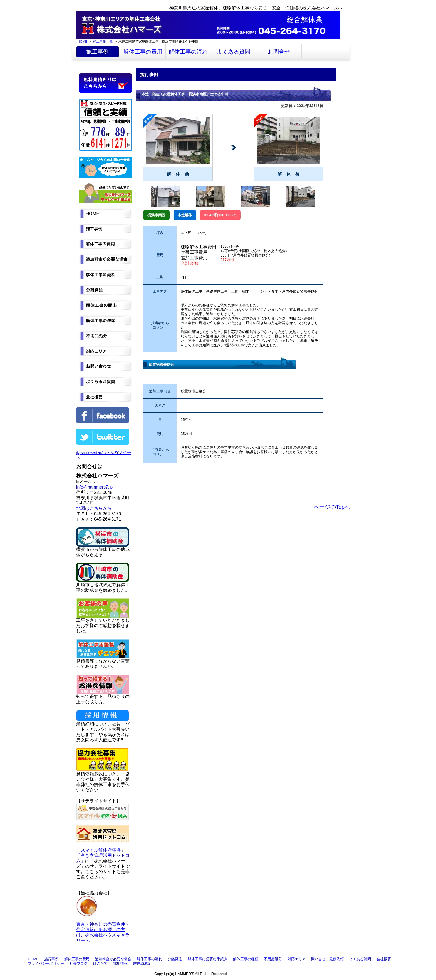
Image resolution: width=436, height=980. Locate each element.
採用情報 (120, 963)
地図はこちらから (94, 508)
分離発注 (175, 959)
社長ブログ (79, 963)
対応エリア (297, 959)
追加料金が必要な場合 (113, 959)
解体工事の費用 (143, 52)
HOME (82, 41)
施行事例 (51, 959)
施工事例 (98, 52)
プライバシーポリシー (46, 963)
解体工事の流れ (188, 52)
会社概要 (384, 959)
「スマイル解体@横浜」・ (103, 850)
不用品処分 (273, 959)
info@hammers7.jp (94, 487)
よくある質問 (234, 52)
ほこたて (100, 963)
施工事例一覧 (103, 41)
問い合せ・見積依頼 (327, 959)
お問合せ (279, 52)
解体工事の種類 (246, 959)
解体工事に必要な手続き (208, 959)
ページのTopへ (332, 507)
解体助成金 (142, 963)
